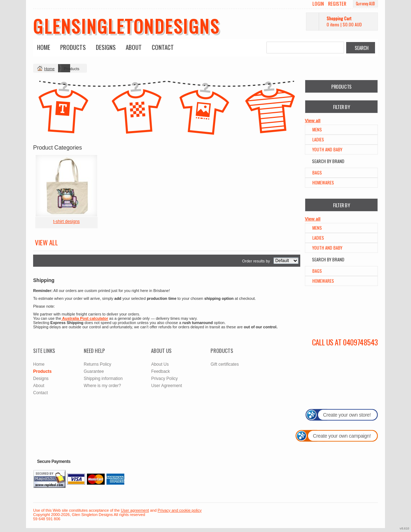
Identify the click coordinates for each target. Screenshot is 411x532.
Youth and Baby (327, 149)
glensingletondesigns (126, 26)
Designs (106, 47)
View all (313, 121)
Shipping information (103, 379)
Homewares (323, 182)
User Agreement (167, 386)
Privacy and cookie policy (180, 510)
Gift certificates (225, 364)
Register (337, 4)
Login (318, 4)
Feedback (160, 371)
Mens (317, 129)
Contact (163, 47)
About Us (160, 364)
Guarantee (94, 371)
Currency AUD (365, 4)
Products (73, 47)
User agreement (135, 510)
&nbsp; (66, 186)
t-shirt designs (66, 221)
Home (44, 47)
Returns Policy (97, 364)
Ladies (318, 139)
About (134, 47)
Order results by (256, 261)
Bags (317, 173)
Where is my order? (102, 386)
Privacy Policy (164, 379)
